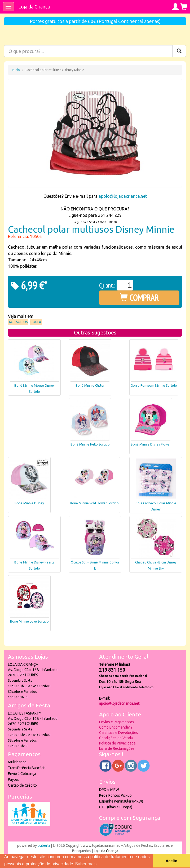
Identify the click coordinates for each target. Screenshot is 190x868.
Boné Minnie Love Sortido (29, 621)
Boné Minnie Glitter (90, 385)
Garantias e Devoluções (119, 733)
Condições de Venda (116, 738)
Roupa (36, 322)
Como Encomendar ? (116, 727)
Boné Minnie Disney (29, 503)
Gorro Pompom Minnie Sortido (154, 385)
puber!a (44, 845)
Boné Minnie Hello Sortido (90, 444)
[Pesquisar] (179, 51)
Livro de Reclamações (117, 748)
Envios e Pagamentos (117, 722)
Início (16, 70)
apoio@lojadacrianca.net (123, 196)
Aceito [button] (171, 861)
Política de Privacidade (117, 743)
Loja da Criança (34, 7)
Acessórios (18, 322)
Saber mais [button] (86, 864)
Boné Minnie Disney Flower (151, 444)
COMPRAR (139, 298)
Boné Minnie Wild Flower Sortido (94, 503)
